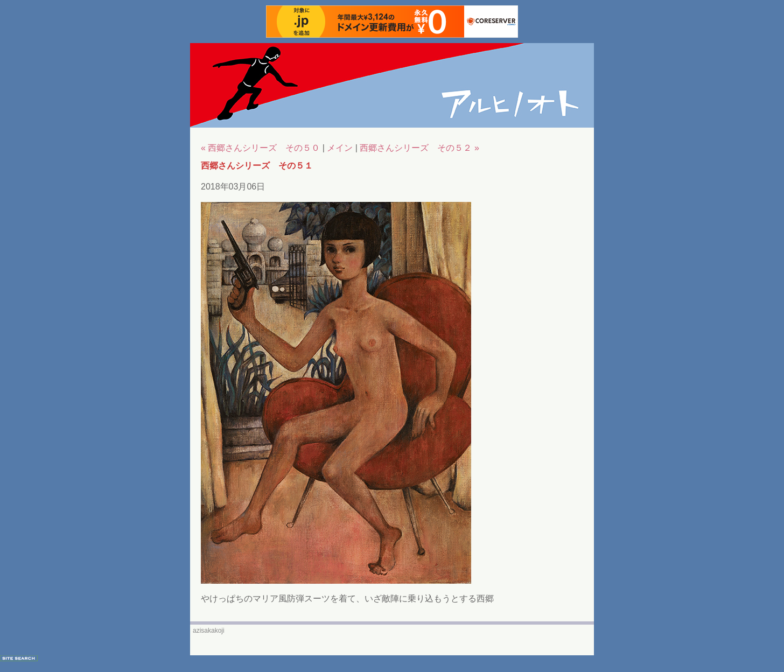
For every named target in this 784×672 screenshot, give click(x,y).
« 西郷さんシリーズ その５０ (260, 148)
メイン (340, 148)
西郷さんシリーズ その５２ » (419, 148)
